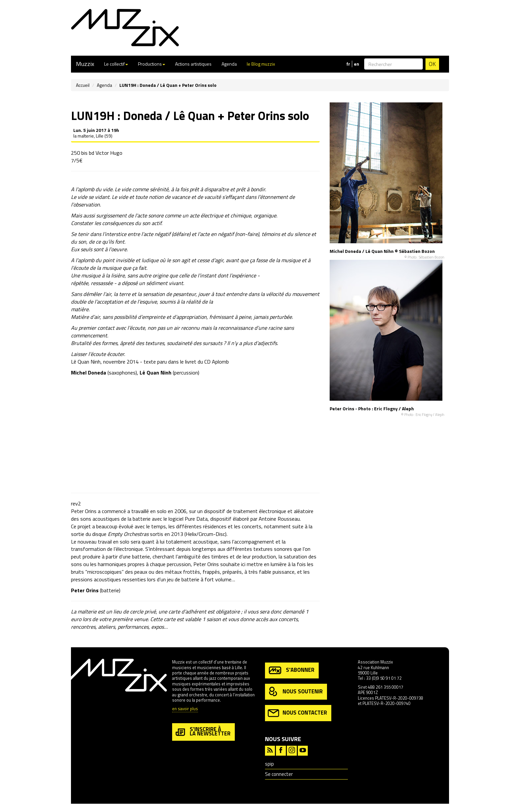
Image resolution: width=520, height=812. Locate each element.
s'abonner (291, 670)
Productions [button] (152, 64)
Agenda (229, 64)
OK (432, 64)
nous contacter (297, 713)
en (357, 64)
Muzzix (85, 64)
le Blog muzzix (261, 64)
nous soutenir (295, 692)
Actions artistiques (193, 64)
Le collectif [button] (116, 64)
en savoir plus (185, 709)
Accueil (83, 85)
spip (269, 764)
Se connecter (279, 774)
